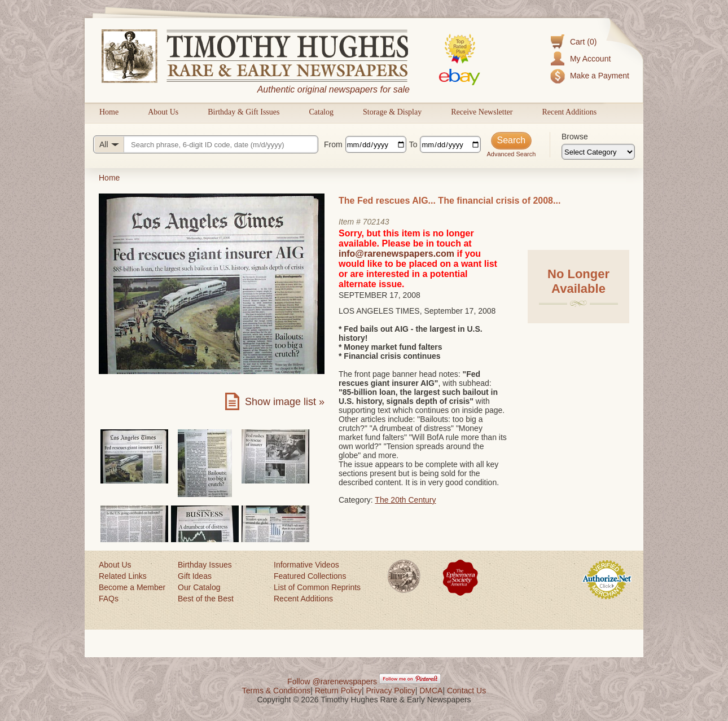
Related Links (123, 576)
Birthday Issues (205, 565)
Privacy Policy (391, 691)
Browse (575, 137)
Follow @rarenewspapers (332, 682)
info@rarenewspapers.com (396, 254)
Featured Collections (310, 576)
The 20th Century (405, 500)
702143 (376, 222)
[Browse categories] (598, 152)
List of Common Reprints (317, 587)
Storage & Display (392, 112)
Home (109, 112)
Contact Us (466, 691)
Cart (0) (583, 42)
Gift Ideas (195, 576)
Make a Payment (600, 76)
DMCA (431, 691)
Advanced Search (511, 154)
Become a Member (132, 587)
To (413, 144)
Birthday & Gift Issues (244, 112)
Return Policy (338, 691)
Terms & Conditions (276, 691)
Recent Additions (569, 112)
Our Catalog (199, 587)
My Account (590, 59)
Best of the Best (206, 599)
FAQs (109, 599)
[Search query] (206, 144)
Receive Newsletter (482, 112)
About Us (163, 112)
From (333, 144)
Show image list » (285, 402)
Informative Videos (306, 565)
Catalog (321, 112)
